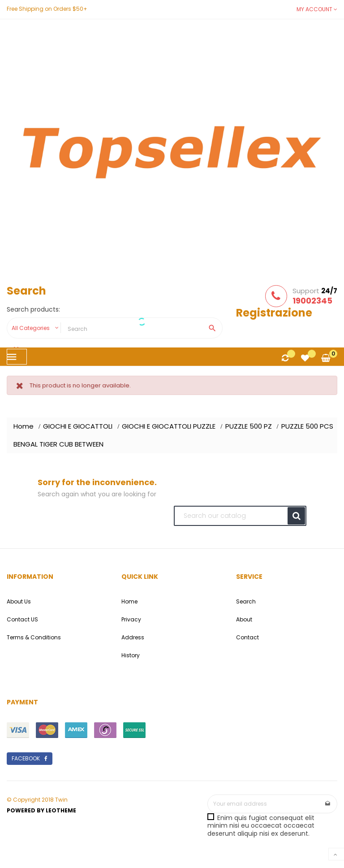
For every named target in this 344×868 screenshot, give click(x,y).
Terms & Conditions (34, 637)
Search (246, 601)
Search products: (33, 310)
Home (129, 601)
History (131, 655)
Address (133, 637)
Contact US (22, 619)
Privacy (131, 619)
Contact (247, 637)
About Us (19, 601)
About (244, 619)
